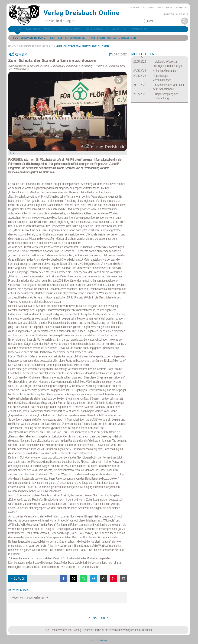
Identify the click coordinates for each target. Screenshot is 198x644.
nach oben (100, 618)
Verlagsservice (70, 29)
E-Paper (135, 8)
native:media (103, 640)
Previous (16, 114)
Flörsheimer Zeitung (29, 46)
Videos (49, 29)
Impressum (139, 29)
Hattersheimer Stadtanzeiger (113, 38)
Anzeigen (119, 29)
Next (119, 114)
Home (12, 46)
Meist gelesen (143, 54)
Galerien (33, 29)
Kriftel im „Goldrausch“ (165, 71)
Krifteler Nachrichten (68, 38)
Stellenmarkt (97, 29)
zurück (19, 579)
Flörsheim (49, 46)
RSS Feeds (148, 8)
